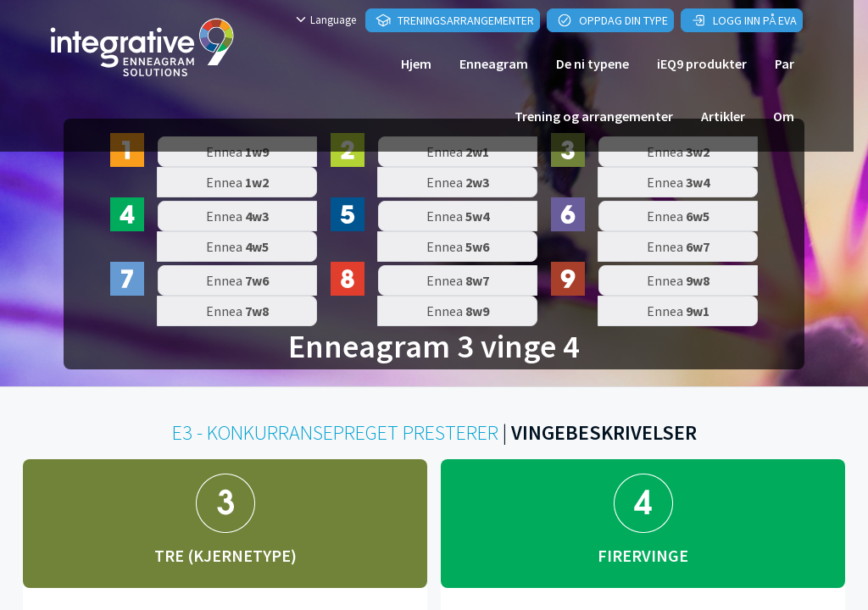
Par (785, 64)
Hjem (416, 64)
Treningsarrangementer (455, 20)
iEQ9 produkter (702, 64)
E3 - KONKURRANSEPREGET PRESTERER (335, 433)
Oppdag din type (612, 20)
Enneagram (494, 64)
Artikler (723, 116)
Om (784, 116)
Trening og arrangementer (594, 116)
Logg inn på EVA (744, 20)
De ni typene (593, 64)
